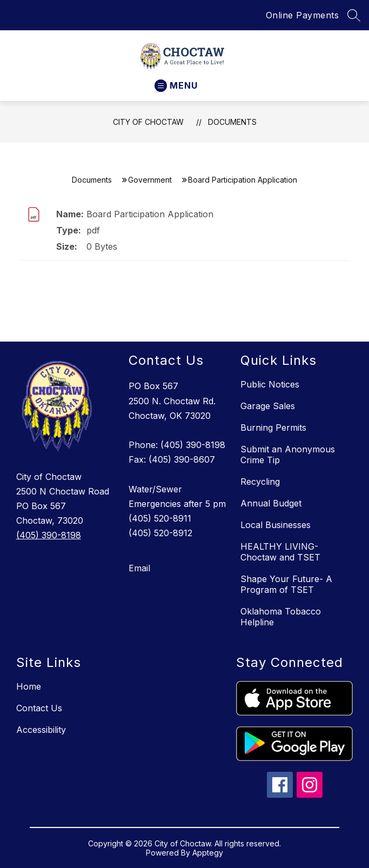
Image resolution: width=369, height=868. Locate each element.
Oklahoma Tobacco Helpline (281, 617)
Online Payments (303, 15)
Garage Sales (268, 406)
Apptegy (208, 853)
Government (150, 180)
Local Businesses (276, 525)
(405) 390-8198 (49, 535)
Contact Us (39, 708)
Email (139, 568)
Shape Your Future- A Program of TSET (286, 584)
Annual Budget (271, 503)
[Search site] (354, 15)
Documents (232, 122)
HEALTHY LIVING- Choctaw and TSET (280, 552)
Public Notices (270, 384)
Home (29, 686)
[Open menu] (176, 86)
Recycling (260, 482)
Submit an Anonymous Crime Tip (288, 455)
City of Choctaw (148, 122)
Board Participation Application (150, 214)
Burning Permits (273, 428)
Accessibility (41, 730)
